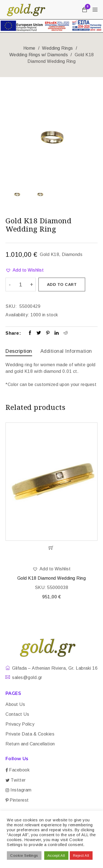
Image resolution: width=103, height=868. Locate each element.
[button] (25, 270)
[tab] (19, 352)
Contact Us (17, 714)
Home (29, 48)
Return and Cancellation (30, 744)
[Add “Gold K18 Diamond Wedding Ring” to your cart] (51, 548)
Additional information (66, 351)
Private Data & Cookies (30, 734)
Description (19, 351)
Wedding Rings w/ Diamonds (39, 55)
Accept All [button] (56, 856)
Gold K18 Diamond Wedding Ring (52, 578)
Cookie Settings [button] (24, 856)
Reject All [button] (81, 856)
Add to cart (62, 284)
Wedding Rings (58, 48)
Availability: (17, 315)
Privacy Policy (20, 724)
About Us (15, 704)
